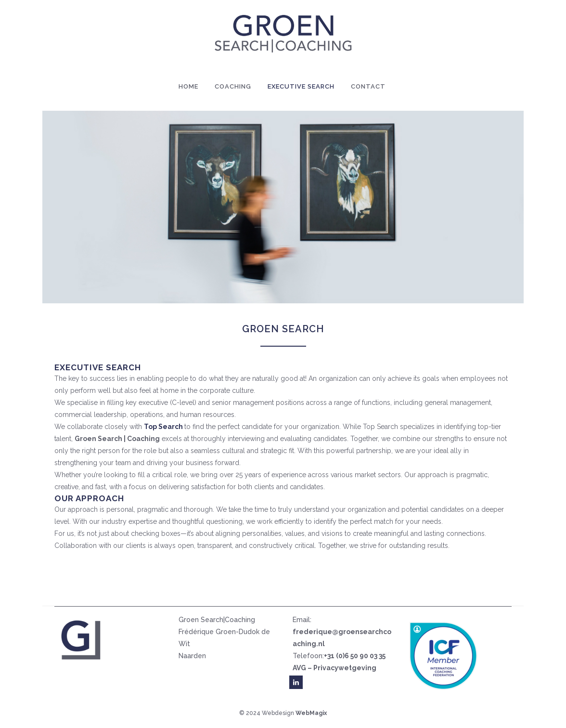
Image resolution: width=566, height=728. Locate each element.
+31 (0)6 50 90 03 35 (355, 656)
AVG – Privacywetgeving (334, 668)
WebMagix (311, 713)
